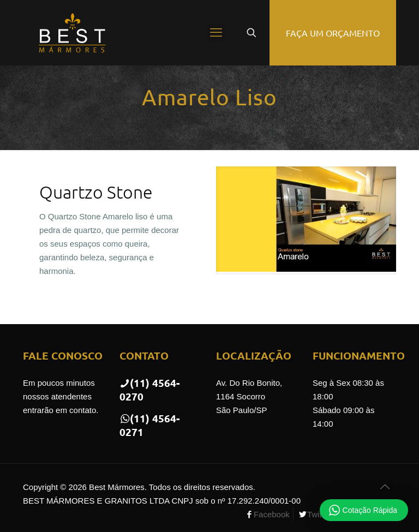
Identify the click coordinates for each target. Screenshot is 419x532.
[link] (306, 220)
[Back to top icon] (385, 487)
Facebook (272, 514)
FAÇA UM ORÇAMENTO (333, 33)
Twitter (319, 514)
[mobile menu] (216, 33)
